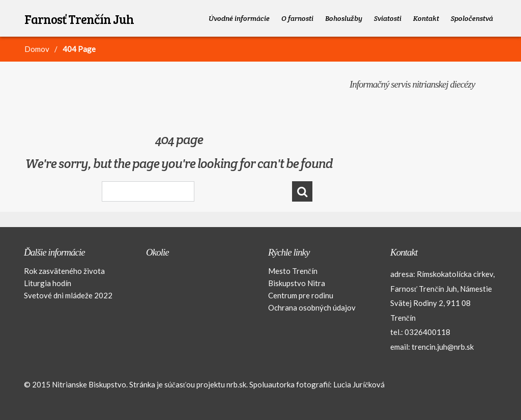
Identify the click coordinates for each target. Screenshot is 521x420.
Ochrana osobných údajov (312, 307)
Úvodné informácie (239, 18)
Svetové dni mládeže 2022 (68, 295)
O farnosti (297, 18)
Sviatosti (388, 18)
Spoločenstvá (472, 18)
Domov (37, 49)
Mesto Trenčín (293, 271)
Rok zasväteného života (64, 271)
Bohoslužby (344, 18)
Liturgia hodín (48, 283)
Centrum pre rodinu (301, 295)
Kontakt (426, 18)
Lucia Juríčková (359, 384)
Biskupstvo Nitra (297, 283)
